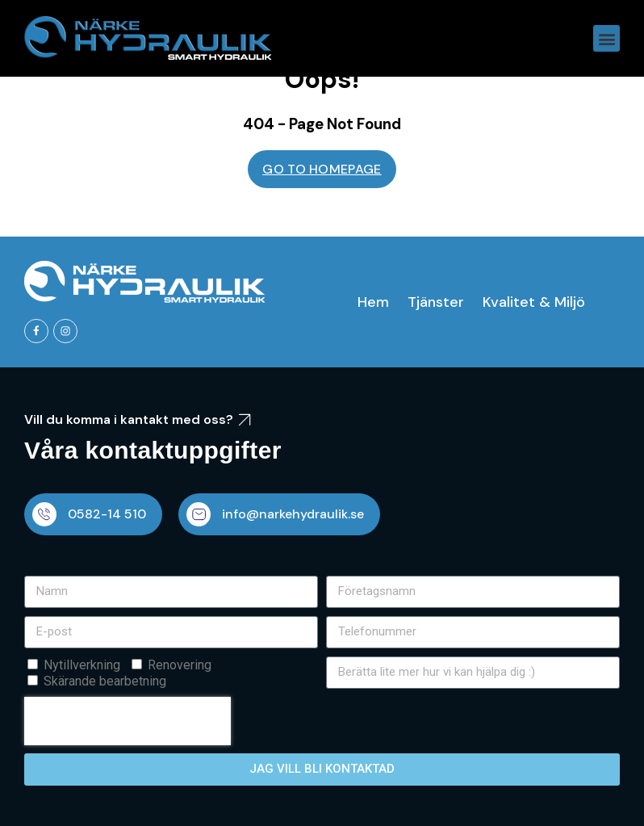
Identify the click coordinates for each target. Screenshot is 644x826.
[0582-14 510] (44, 514)
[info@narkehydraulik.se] (199, 514)
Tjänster (436, 302)
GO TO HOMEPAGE (322, 169)
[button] (606, 38)
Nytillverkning (82, 665)
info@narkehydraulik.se (293, 514)
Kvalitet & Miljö (534, 302)
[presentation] (128, 721)
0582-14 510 (107, 514)
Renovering (180, 665)
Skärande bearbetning (105, 681)
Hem (373, 302)
